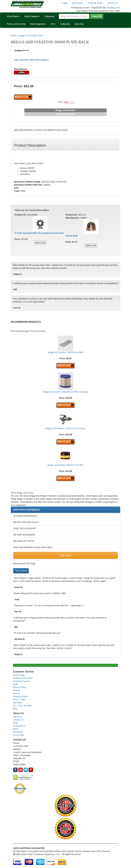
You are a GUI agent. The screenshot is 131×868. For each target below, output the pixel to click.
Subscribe (65, 24)
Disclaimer (18, 732)
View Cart (79, 24)
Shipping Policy (20, 696)
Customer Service (22, 681)
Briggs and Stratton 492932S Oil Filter (65, 465)
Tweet (60, 102)
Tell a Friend (21, 571)
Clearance (49, 16)
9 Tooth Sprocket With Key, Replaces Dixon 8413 (39, 233)
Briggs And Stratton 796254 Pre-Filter (66, 352)
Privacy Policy (20, 687)
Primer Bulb (72, 236)
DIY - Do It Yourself (22, 706)
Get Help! (65, 555)
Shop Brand (13, 16)
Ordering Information (23, 678)
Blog (15, 709)
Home (14, 36)
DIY (53, 24)
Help (15, 684)
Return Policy (19, 699)
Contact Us (113, 3)
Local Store (18, 735)
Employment (19, 726)
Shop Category (32, 16)
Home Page (19, 675)
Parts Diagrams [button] (38, 24)
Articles (17, 690)
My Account (78, 3)
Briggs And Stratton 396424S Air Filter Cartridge (65, 392)
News (16, 729)
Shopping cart (113, 8)
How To (17, 693)
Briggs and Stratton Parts (31, 36)
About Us (17, 717)
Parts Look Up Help (16, 24)
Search (97, 16)
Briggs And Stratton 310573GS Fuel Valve (65, 428)
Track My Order (95, 3)
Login (64, 3)
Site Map (17, 703)
